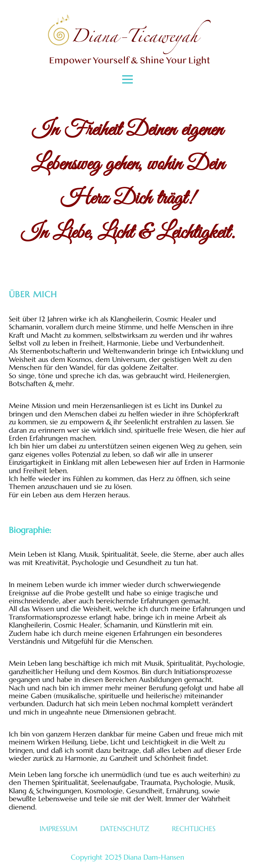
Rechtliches (194, 828)
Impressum (58, 828)
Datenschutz (125, 828)
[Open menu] (127, 79)
